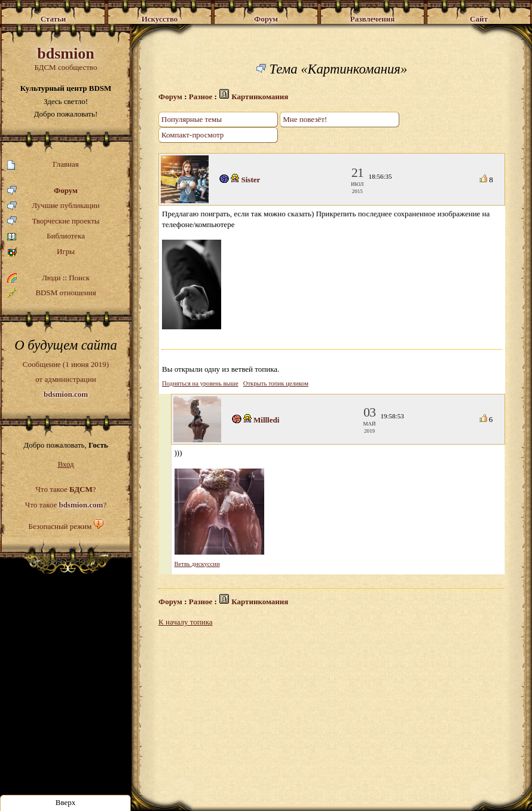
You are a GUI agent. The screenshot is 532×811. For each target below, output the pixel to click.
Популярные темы (192, 119)
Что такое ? (65, 489)
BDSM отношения (52, 293)
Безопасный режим (60, 526)
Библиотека (46, 236)
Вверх (66, 802)
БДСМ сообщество (66, 58)
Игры (41, 252)
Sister (251, 180)
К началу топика (186, 622)
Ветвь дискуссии (197, 564)
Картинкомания (260, 97)
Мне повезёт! (305, 119)
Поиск (79, 278)
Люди (51, 278)
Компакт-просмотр (192, 135)
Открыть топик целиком (276, 383)
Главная (43, 165)
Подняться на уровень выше (200, 383)
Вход (65, 464)
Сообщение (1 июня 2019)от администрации (66, 379)
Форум (42, 191)
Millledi (266, 420)
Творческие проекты (53, 221)
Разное (201, 97)
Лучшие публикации (53, 206)
